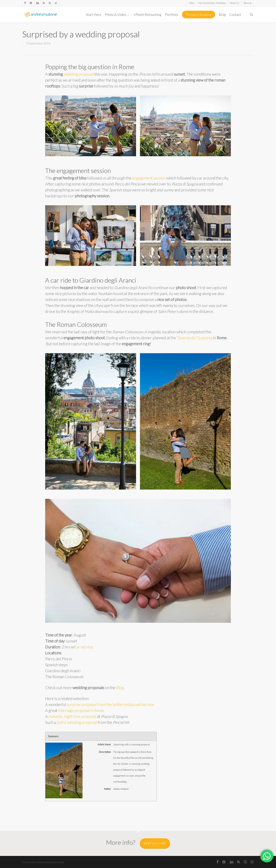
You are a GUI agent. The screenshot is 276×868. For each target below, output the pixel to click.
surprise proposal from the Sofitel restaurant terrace (110, 704)
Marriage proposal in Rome (81, 710)
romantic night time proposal (72, 716)
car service (84, 647)
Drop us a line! (155, 843)
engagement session (149, 178)
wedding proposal (79, 74)
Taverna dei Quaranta (195, 338)
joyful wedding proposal (77, 722)
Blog (120, 688)
